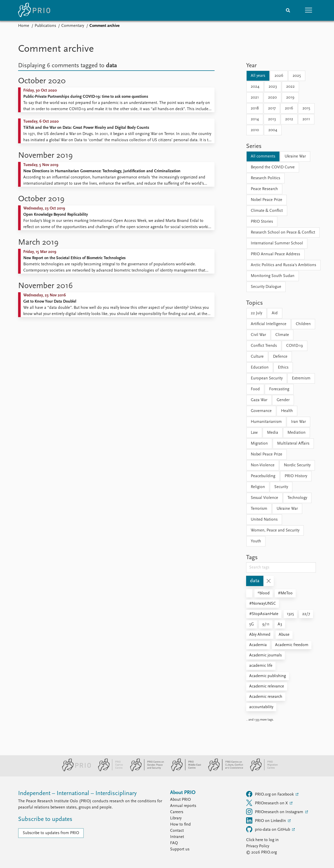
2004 (273, 130)
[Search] (288, 10)
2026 (279, 76)
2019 (290, 98)
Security (281, 487)
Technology (297, 498)
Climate (282, 335)
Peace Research (264, 189)
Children (303, 324)
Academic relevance (267, 686)
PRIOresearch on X (267, 803)
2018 (255, 108)
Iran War (298, 422)
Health (287, 411)
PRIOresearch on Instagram (275, 812)
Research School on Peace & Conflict (283, 233)
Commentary (73, 26)
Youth (256, 541)
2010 (255, 130)
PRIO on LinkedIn (267, 820)
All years (258, 76)
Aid (275, 313)
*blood (264, 593)
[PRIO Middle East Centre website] (184, 770)
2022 (290, 87)
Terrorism (259, 509)
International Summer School (277, 243)
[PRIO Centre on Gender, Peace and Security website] (145, 770)
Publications (45, 26)
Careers (177, 812)
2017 (272, 108)
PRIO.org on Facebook (270, 794)
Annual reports (183, 806)
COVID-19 (295, 346)
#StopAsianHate (264, 614)
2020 (272, 98)
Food (255, 389)
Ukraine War (295, 156)
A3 (280, 624)
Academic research (266, 697)
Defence (280, 357)
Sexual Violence (264, 498)
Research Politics (265, 178)
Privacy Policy (258, 846)
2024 (255, 87)
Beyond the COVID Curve (273, 167)
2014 (255, 119)
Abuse (284, 635)
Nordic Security (297, 465)
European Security (267, 378)
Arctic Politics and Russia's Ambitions (283, 265)
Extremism (301, 378)
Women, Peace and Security (275, 530)
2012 (289, 119)
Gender (283, 400)
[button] (309, 10)
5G (252, 624)
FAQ (174, 843)
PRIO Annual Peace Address (275, 254)
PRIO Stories (262, 222)
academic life (261, 666)
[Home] (34, 10)
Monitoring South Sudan (273, 276)
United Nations (264, 520)
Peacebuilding (263, 476)
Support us (180, 849)
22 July (256, 313)
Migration (259, 444)
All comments (263, 156)
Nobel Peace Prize (267, 200)
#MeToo (285, 593)
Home (24, 26)
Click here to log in (262, 840)
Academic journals (265, 655)
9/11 (266, 624)
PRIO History (296, 476)
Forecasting (279, 389)
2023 (273, 87)
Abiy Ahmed (260, 635)
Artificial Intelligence (269, 324)
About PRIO (180, 800)
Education (260, 368)
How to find (180, 825)
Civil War (258, 335)
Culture (257, 357)
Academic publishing (268, 676)
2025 (297, 76)
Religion (258, 487)
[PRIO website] (74, 770)
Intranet (177, 837)
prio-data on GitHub (269, 829)
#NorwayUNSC (263, 604)
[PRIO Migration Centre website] (261, 770)
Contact (177, 831)
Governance (261, 411)
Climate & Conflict (267, 211)
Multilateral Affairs (293, 444)
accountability (261, 707)
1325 (290, 614)
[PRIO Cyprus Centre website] (108, 770)
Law (254, 433)
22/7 (306, 614)
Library (176, 818)
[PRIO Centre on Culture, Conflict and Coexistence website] (223, 770)
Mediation (297, 433)
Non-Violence (263, 465)
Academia (258, 645)
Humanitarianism (266, 422)
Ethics (283, 368)
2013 (272, 119)
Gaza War (259, 400)
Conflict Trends (264, 346)
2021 (255, 98)
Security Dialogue (266, 287)
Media (273, 433)
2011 (306, 119)
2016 (289, 108)
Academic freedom (292, 645)
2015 (306, 108)
